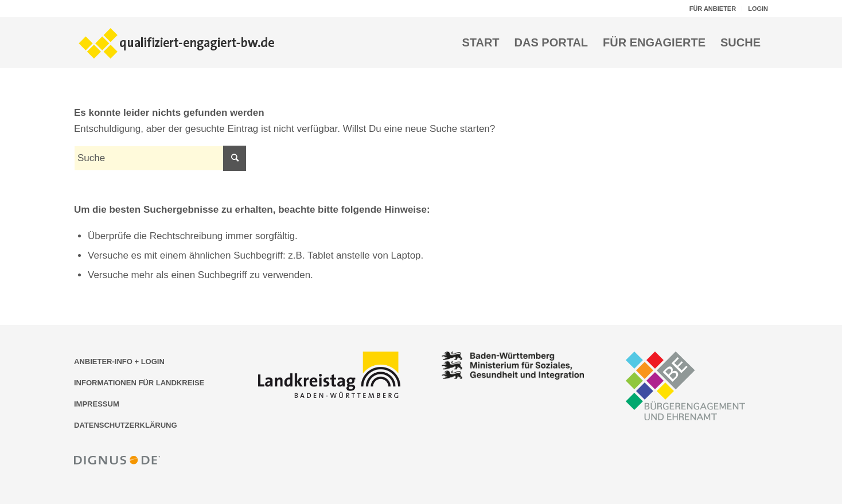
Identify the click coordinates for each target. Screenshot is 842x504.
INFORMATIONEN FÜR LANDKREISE (139, 383)
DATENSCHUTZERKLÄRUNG (126, 425)
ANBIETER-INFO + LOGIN (119, 362)
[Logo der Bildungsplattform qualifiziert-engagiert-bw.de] (177, 42)
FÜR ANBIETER (713, 9)
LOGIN (758, 9)
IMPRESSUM (97, 404)
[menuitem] (713, 9)
